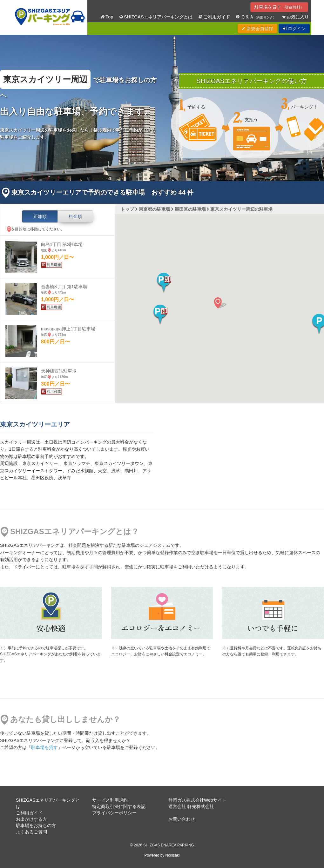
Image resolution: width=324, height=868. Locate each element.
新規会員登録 (257, 29)
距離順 (40, 216)
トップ (127, 209)
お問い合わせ (182, 819)
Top (107, 17)
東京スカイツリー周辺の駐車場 (241, 209)
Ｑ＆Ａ (256, 17)
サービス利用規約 (110, 800)
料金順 (75, 216)
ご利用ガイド (214, 17)
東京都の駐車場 (154, 209)
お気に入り (295, 17)
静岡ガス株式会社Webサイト (197, 800)
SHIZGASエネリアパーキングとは (156, 17)
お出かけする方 (31, 819)
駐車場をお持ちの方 (36, 825)
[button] (164, 283)
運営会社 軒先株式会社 (191, 806)
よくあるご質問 (31, 832)
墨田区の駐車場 (190, 209)
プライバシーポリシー (114, 813)
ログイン (294, 29)
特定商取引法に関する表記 (119, 806)
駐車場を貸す (279, 7)
